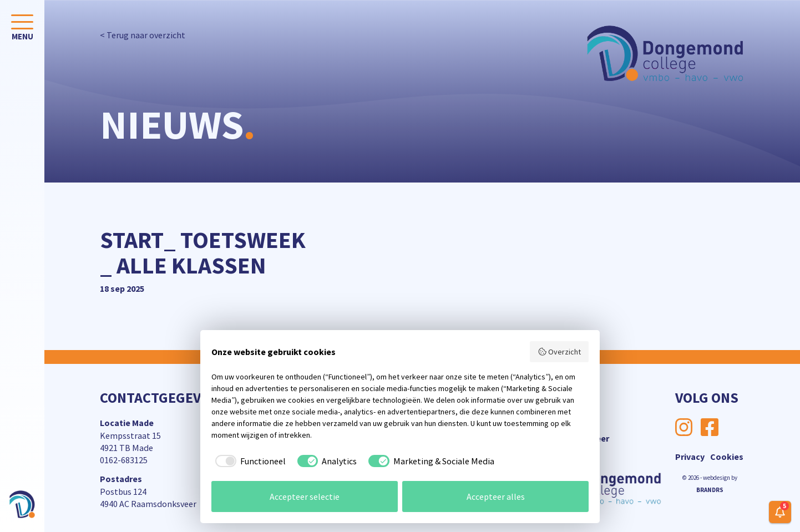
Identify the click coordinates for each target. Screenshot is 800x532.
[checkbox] (249, 461)
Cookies (727, 457)
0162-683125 (124, 460)
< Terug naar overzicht (143, 35)
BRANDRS (710, 490)
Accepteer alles (496, 496)
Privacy (690, 457)
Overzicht (560, 352)
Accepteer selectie (305, 496)
